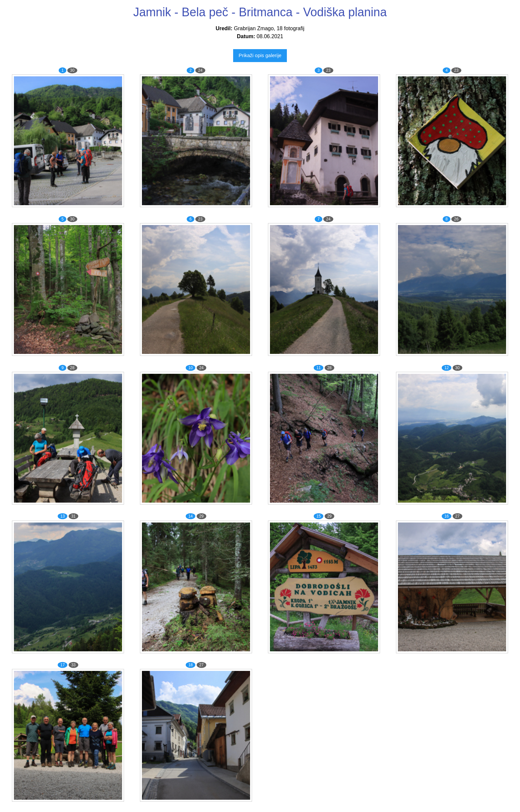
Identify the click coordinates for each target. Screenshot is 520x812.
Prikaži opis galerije (260, 55)
